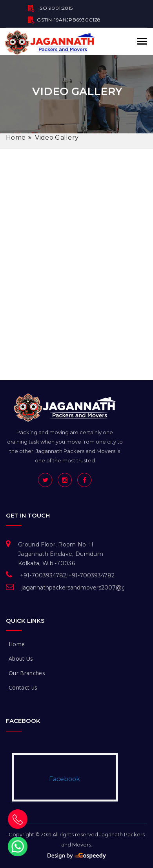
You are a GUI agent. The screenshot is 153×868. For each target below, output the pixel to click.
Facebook (65, 779)
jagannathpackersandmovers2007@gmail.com (86, 588)
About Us (21, 659)
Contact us (23, 687)
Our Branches (27, 673)
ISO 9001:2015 (50, 9)
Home (16, 137)
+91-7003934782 (43, 575)
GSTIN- (64, 21)
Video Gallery (57, 137)
